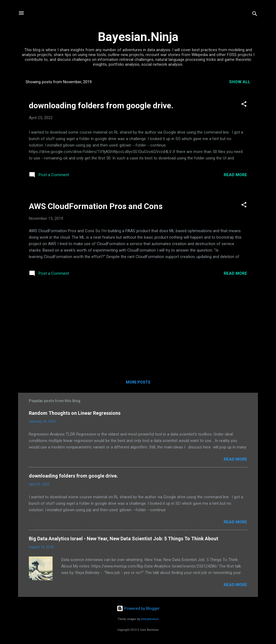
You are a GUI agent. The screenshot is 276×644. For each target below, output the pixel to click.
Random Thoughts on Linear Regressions (75, 413)
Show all (240, 82)
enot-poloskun (150, 619)
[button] (244, 105)
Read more (235, 175)
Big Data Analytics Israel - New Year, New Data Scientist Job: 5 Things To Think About (124, 539)
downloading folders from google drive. (101, 105)
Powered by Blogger (138, 608)
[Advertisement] (138, 330)
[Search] (255, 15)
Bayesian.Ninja (138, 37)
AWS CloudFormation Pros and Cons (96, 206)
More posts (138, 382)
